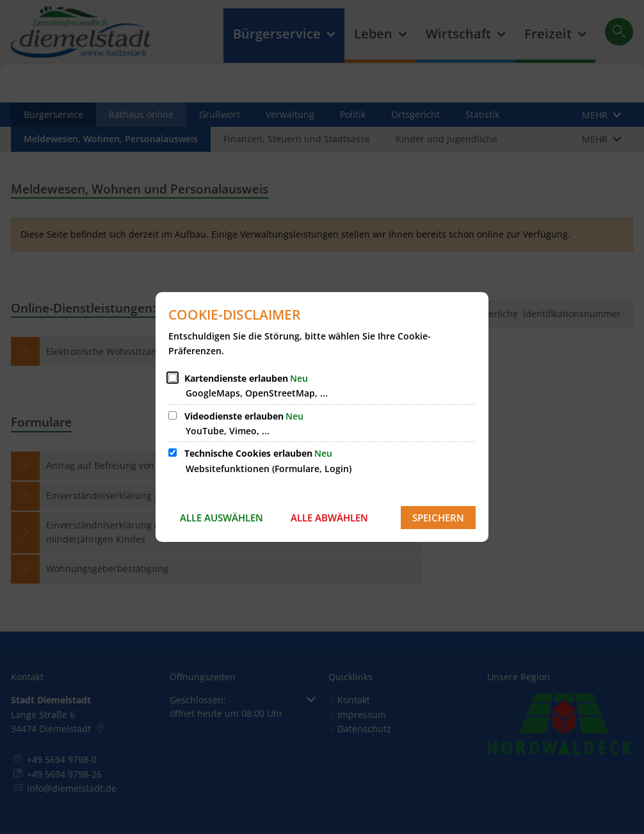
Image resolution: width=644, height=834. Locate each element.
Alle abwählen (329, 518)
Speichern (438, 518)
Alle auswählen (221, 518)
